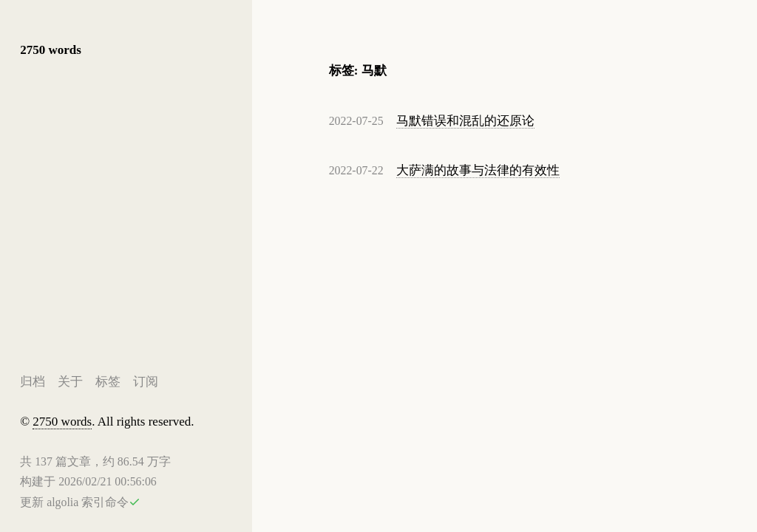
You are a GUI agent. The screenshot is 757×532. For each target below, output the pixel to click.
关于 (70, 381)
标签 (108, 381)
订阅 (146, 381)
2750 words (51, 50)
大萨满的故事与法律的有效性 (478, 170)
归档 (33, 381)
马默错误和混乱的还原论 (465, 121)
